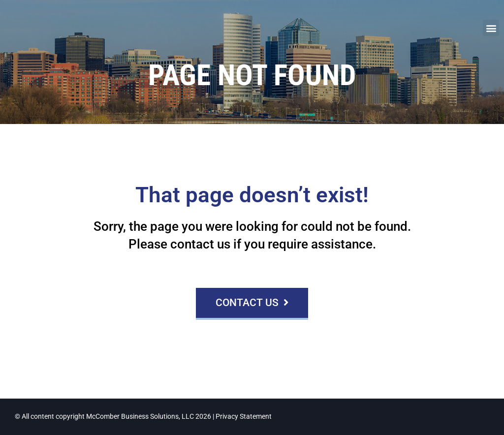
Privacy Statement (244, 417)
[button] (491, 28)
